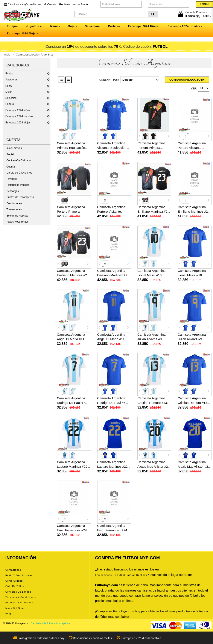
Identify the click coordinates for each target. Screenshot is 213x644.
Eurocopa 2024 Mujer (18, 123)
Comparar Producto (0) (187, 80)
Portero (10, 104)
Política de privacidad (19, 603)
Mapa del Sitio (15, 608)
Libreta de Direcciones (19, 173)
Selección (11, 98)
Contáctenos (13, 570)
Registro (64, 4)
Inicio (7, 55)
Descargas (13, 191)
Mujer (9, 92)
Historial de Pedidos (18, 185)
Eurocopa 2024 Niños (18, 110)
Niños (9, 86)
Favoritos (12, 179)
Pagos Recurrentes (17, 222)
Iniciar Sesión (81, 4)
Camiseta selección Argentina (34, 55)
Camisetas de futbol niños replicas (50, 623)
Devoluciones (14, 203)
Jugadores (11, 80)
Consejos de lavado (18, 592)
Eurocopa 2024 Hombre (19, 116)
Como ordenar (14, 581)
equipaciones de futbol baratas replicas (121, 575)
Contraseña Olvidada (19, 160)
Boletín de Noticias (17, 216)
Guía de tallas (15, 586)
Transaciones (14, 209)
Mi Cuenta (50, 4)
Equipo (9, 74)
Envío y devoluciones (19, 575)
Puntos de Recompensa (20, 197)
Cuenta (11, 167)
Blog (8, 613)
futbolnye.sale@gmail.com (22, 4)
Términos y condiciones (21, 597)
